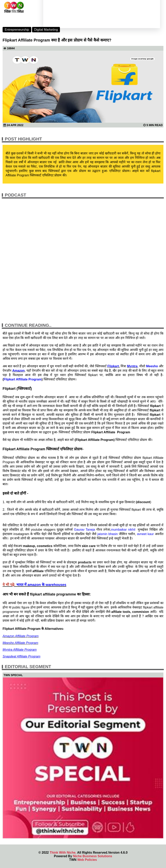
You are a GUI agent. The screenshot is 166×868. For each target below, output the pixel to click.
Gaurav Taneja (85, 530)
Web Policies (87, 860)
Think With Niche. (63, 853)
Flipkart (113, 366)
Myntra (132, 366)
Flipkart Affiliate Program (23, 379)
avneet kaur (145, 534)
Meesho (152, 366)
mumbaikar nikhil (123, 530)
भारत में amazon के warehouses (41, 585)
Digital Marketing (46, 30)
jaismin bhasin (108, 534)
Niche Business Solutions (93, 856)
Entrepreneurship (17, 30)
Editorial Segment (28, 667)
